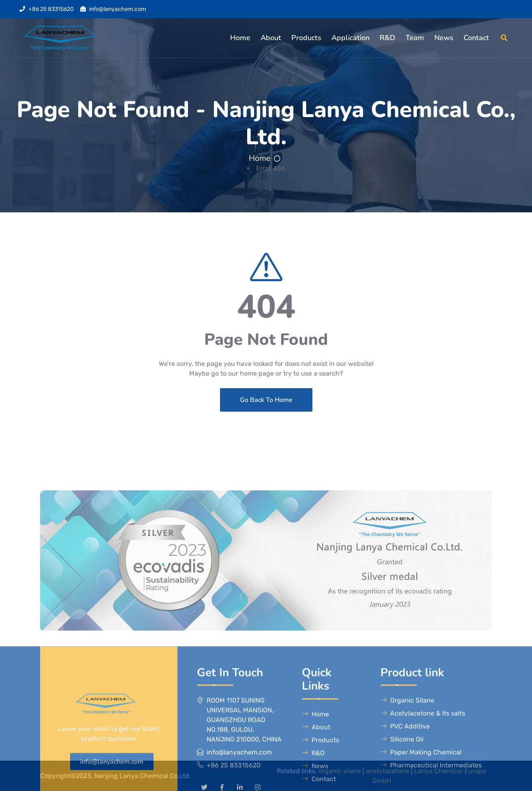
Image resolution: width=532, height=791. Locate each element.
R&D (388, 38)
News (444, 38)
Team (415, 38)
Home (240, 38)
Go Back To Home (266, 447)
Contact (476, 38)
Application (350, 38)
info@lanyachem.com (118, 9)
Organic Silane (407, 784)
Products (306, 38)
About (271, 38)
